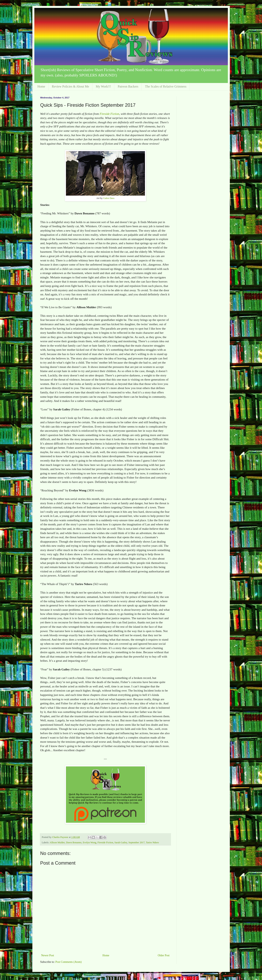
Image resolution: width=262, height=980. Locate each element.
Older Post (164, 955)
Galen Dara (109, 198)
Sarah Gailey (121, 842)
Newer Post (48, 955)
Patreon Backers (128, 86)
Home (41, 86)
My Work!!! (103, 86)
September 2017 (136, 842)
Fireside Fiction (109, 114)
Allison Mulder (57, 842)
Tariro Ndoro (152, 842)
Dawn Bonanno (74, 842)
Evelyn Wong (89, 842)
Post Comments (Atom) (69, 962)
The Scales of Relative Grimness (166, 86)
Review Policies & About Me (70, 86)
